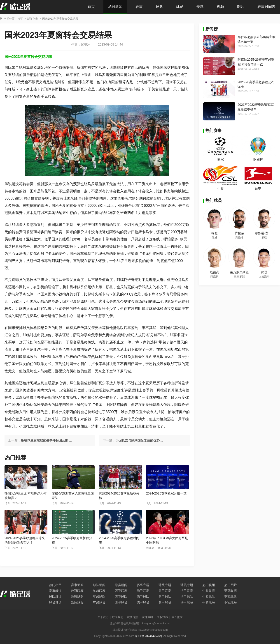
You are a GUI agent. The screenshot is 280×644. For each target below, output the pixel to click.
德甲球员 (143, 603)
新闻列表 (33, 19)
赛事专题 (143, 585)
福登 (215, 233)
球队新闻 (99, 585)
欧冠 (221, 159)
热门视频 (209, 585)
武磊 (264, 272)
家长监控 (177, 617)
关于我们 (103, 617)
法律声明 (147, 617)
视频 (220, 7)
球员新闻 (121, 585)
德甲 (258, 189)
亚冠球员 (231, 603)
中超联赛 (209, 591)
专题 (200, 7)
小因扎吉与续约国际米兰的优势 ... (139, 440)
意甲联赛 (165, 591)
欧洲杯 (258, 159)
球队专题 (165, 585)
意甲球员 (165, 603)
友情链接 (133, 617)
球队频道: (56, 597)
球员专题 (187, 585)
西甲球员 (121, 603)
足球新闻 (115, 7)
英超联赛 (99, 591)
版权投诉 (162, 617)
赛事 (139, 7)
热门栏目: (56, 585)
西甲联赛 (121, 591)
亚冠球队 (231, 597)
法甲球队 (187, 597)
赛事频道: (56, 591)
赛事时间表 (266, 7)
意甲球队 (165, 597)
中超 (221, 189)
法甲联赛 (187, 591)
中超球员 (209, 603)
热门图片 (231, 585)
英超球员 (99, 603)
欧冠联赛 (77, 591)
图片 (241, 7)
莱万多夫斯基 (239, 272)
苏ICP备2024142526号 (149, 636)
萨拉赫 (239, 233)
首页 (91, 7)
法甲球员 (187, 603)
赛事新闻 (77, 585)
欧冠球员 (77, 603)
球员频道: (56, 603)
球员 (180, 7)
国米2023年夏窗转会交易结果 (60, 19)
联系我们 (118, 617)
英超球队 (99, 597)
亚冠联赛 (231, 591)
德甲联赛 (143, 591)
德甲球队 (143, 597)
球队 (159, 7)
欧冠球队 (77, 597)
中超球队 (209, 597)
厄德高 (215, 272)
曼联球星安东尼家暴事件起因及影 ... (46, 440)
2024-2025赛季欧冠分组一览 (166, 493)
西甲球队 (121, 597)
